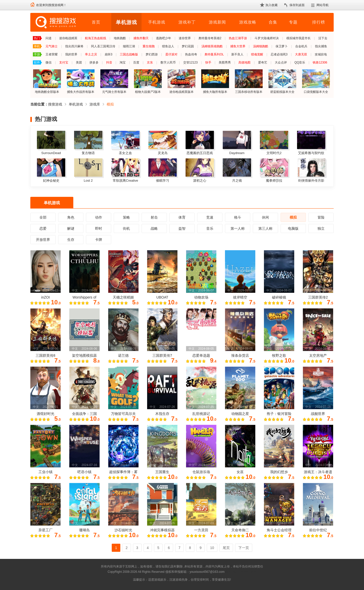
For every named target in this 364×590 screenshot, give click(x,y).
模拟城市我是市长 (299, 38)
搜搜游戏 (55, 104)
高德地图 (244, 62)
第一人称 (238, 228)
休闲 (265, 217)
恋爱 (43, 228)
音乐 (210, 228)
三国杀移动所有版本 (249, 81)
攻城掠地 (321, 54)
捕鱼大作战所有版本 (81, 81)
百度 (136, 62)
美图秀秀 (225, 62)
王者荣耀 (52, 54)
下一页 (244, 548)
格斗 (238, 217)
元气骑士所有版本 (114, 81)
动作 (99, 217)
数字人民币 (168, 62)
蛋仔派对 (171, 54)
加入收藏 (271, 5)
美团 (79, 62)
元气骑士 (52, 46)
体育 (182, 217)
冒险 (321, 217)
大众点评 (281, 62)
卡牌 (99, 240)
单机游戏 (126, 22)
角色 (71, 217)
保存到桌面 (297, 5)
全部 (43, 217)
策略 (126, 217)
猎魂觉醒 (257, 54)
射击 (154, 217)
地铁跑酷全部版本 (47, 81)
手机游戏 (157, 22)
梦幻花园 (188, 46)
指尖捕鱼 (321, 46)
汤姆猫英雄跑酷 (212, 46)
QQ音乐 (300, 62)
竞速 (210, 217)
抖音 (109, 62)
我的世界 (71, 54)
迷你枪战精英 (68, 38)
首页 (96, 22)
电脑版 (293, 228)
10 (212, 548)
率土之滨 (91, 54)
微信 (49, 62)
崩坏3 (109, 54)
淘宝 (123, 62)
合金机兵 (301, 46)
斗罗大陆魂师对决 (267, 38)
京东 (150, 62)
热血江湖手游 (238, 38)
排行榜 (319, 22)
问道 (49, 38)
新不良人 (237, 54)
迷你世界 (185, 38)
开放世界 (43, 240)
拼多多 (94, 62)
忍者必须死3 (279, 54)
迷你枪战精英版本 (181, 81)
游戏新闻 (217, 22)
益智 (182, 228)
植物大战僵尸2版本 (148, 81)
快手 (208, 62)
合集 (273, 22)
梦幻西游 (152, 54)
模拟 (110, 104)
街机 (126, 228)
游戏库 (95, 104)
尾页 (226, 548)
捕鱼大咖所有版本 (215, 81)
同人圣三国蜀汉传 (103, 46)
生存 (71, 240)
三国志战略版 (129, 54)
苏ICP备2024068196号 (241, 572)
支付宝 (64, 62)
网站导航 (323, 5)
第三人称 (265, 228)
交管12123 (190, 62)
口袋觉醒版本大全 (316, 81)
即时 (99, 228)
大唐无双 (301, 54)
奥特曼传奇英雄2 (210, 38)
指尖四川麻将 (74, 46)
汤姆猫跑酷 (261, 46)
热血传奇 (191, 54)
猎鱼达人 (168, 46)
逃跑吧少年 (164, 38)
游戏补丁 (187, 22)
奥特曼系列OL (214, 54)
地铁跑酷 (120, 38)
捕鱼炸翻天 (141, 38)
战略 (154, 228)
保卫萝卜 (282, 46)
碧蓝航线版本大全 (282, 81)
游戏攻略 (248, 22)
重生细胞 (149, 46)
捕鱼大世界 (238, 46)
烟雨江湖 (129, 46)
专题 (293, 22)
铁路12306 (320, 62)
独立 (321, 228)
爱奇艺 (263, 62)
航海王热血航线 (96, 38)
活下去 (323, 38)
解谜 (71, 228)
